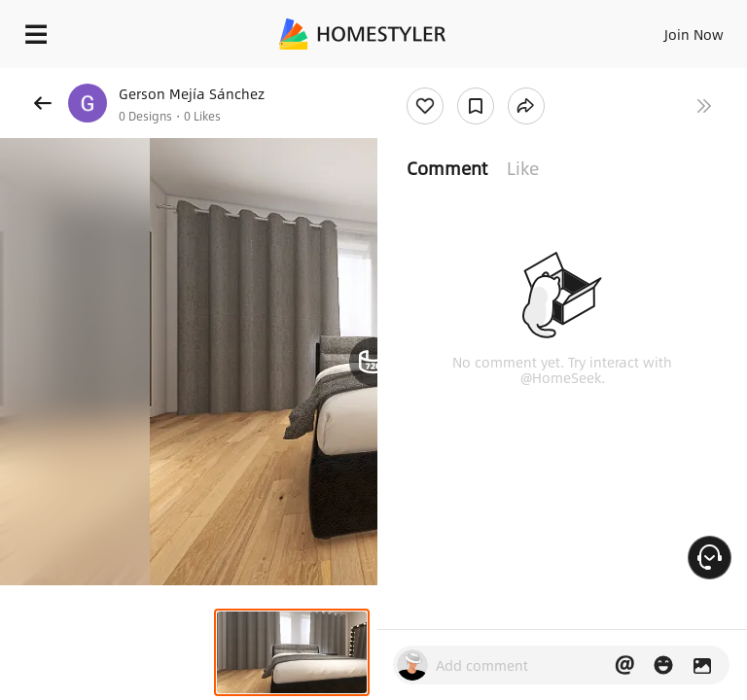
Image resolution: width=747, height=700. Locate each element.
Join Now (694, 34)
